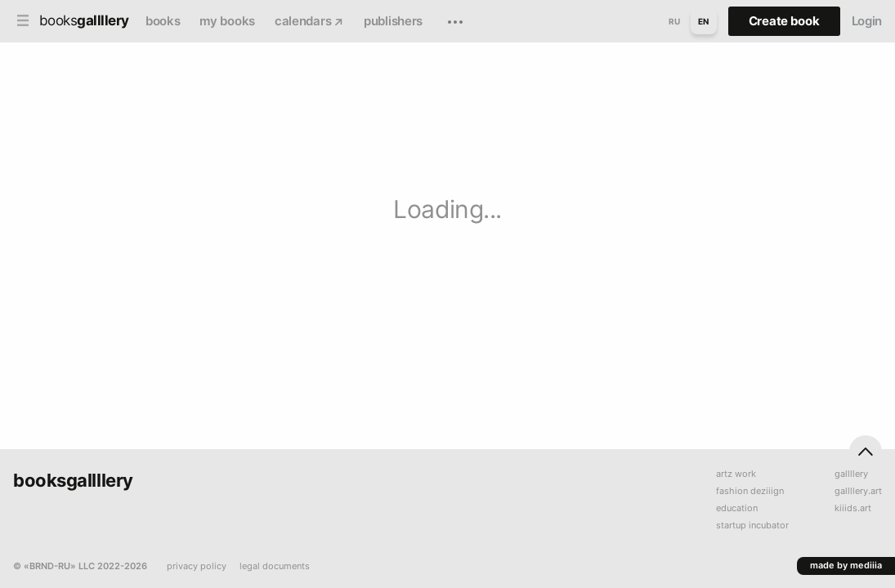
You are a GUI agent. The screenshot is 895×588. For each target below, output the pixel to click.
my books (227, 21)
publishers (393, 21)
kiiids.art (853, 508)
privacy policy (197, 566)
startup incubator (752, 526)
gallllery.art (858, 491)
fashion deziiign (750, 491)
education (737, 508)
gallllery (851, 474)
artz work (736, 474)
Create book (784, 21)
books (163, 21)
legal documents (275, 566)
